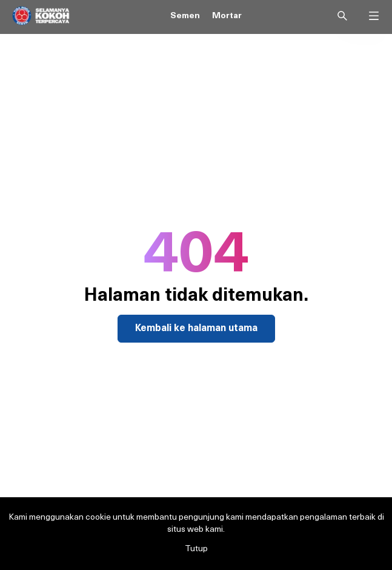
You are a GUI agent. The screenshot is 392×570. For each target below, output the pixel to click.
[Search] (342, 16)
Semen (185, 16)
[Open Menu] (374, 13)
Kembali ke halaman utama (196, 329)
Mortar (227, 16)
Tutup (196, 549)
